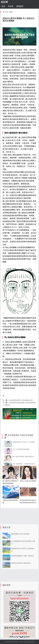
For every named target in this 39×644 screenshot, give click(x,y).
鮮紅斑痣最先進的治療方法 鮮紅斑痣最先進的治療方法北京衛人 (28, 503)
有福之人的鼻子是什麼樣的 (28, 481)
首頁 (3, 6)
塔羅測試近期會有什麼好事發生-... (22, 575)
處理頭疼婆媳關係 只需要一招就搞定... (23, 568)
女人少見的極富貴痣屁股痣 (21, 460)
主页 (6, 12)
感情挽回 (20, 6)
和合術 (11, 6)
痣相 (11, 12)
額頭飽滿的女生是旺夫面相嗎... (21, 546)
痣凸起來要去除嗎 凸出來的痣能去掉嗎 (21, 400)
